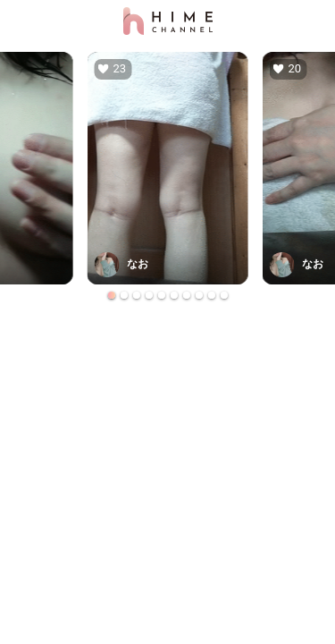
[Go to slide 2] (124, 295)
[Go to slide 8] (199, 295)
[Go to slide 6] (174, 295)
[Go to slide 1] (112, 295)
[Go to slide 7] (187, 295)
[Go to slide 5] (162, 295)
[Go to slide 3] (137, 295)
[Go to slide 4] (149, 295)
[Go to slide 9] (212, 295)
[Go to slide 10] (224, 295)
